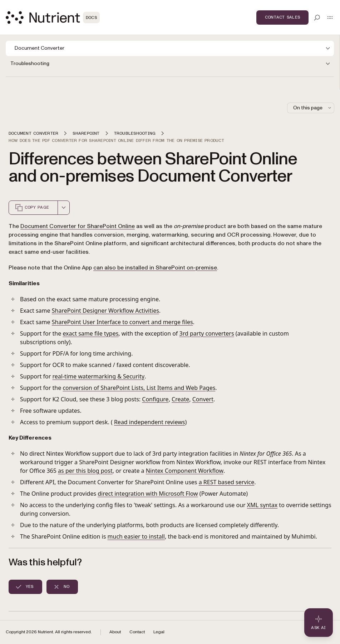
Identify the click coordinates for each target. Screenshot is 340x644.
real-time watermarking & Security (99, 376)
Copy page (32, 208)
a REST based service (227, 482)
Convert (203, 399)
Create (180, 399)
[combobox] (64, 208)
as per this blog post (85, 471)
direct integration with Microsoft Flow (148, 494)
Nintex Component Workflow (185, 471)
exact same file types (90, 333)
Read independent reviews (149, 422)
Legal (159, 632)
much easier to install (136, 536)
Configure (155, 399)
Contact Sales (282, 17)
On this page (313, 108)
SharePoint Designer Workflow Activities (105, 311)
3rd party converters (207, 333)
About (115, 632)
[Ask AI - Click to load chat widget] (319, 623)
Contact (137, 632)
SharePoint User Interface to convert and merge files (122, 322)
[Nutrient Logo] (53, 18)
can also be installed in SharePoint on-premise (155, 268)
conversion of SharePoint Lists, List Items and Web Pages (139, 388)
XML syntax (262, 505)
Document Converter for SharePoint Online (78, 226)
